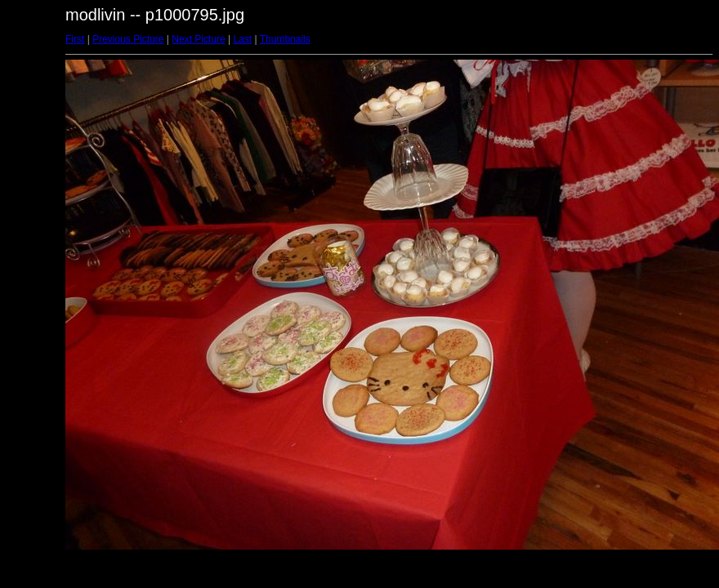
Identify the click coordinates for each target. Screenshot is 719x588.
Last (242, 39)
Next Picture (198, 39)
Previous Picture (128, 39)
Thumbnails (285, 39)
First (75, 39)
